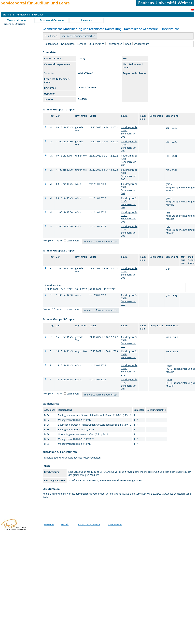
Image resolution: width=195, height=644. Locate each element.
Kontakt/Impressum (89, 524)
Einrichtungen (114, 44)
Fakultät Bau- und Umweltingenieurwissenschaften (72, 458)
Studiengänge (96, 44)
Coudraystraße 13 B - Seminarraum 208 (129, 132)
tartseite (8, 15)
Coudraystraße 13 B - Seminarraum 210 (129, 300)
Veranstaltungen (17, 20)
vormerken (73, 241)
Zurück (65, 524)
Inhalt (128, 44)
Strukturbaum (141, 44)
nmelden (22, 15)
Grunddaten (68, 44)
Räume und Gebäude (52, 20)
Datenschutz (115, 524)
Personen (87, 20)
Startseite (21, 24)
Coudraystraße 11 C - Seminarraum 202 (129, 203)
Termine (82, 44)
